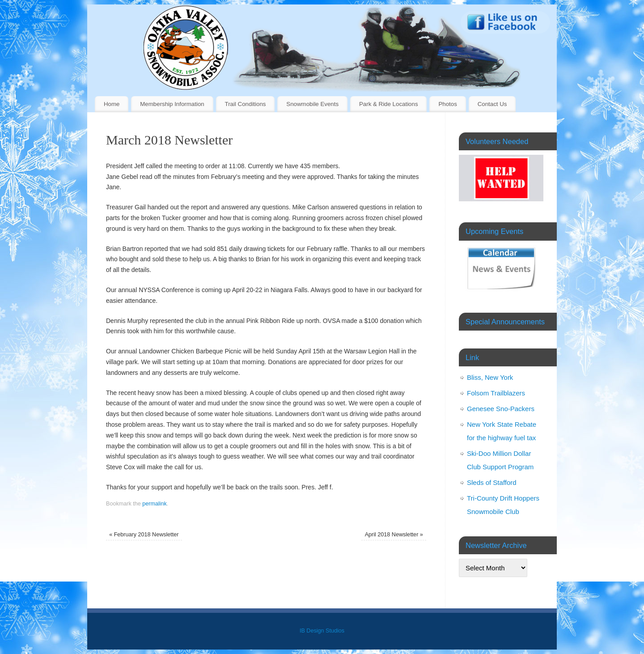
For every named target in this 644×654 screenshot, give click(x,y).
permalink (155, 504)
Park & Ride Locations (389, 104)
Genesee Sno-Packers (501, 409)
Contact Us (492, 104)
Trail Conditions (246, 104)
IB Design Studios (322, 631)
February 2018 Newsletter (144, 535)
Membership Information (172, 104)
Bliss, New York (490, 377)
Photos (447, 104)
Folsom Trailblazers (496, 393)
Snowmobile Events (312, 104)
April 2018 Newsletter (394, 535)
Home (112, 104)
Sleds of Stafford (492, 482)
